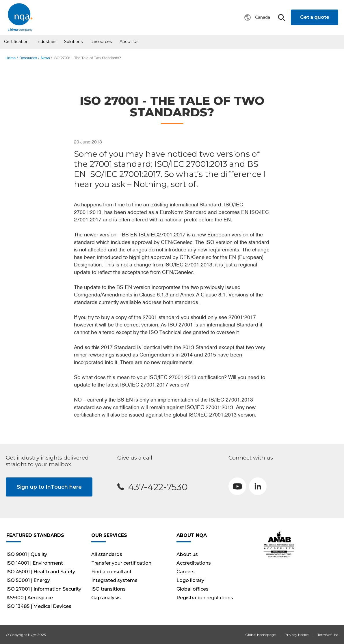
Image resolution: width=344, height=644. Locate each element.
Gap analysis (106, 598)
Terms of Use (328, 635)
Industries (46, 42)
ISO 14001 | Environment (35, 563)
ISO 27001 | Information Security (44, 589)
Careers (186, 572)
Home (11, 58)
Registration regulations (205, 598)
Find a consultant (111, 572)
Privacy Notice (296, 635)
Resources (101, 42)
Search (281, 17)
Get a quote (315, 17)
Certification (16, 42)
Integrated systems (114, 580)
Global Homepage (260, 635)
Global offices (193, 589)
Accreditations (194, 563)
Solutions (73, 42)
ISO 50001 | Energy (28, 580)
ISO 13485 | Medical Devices (39, 606)
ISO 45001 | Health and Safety (41, 572)
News (45, 58)
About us (129, 42)
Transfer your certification (121, 563)
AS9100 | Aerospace (30, 598)
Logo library (190, 580)
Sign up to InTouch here (49, 487)
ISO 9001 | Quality (27, 554)
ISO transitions (108, 589)
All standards (107, 554)
